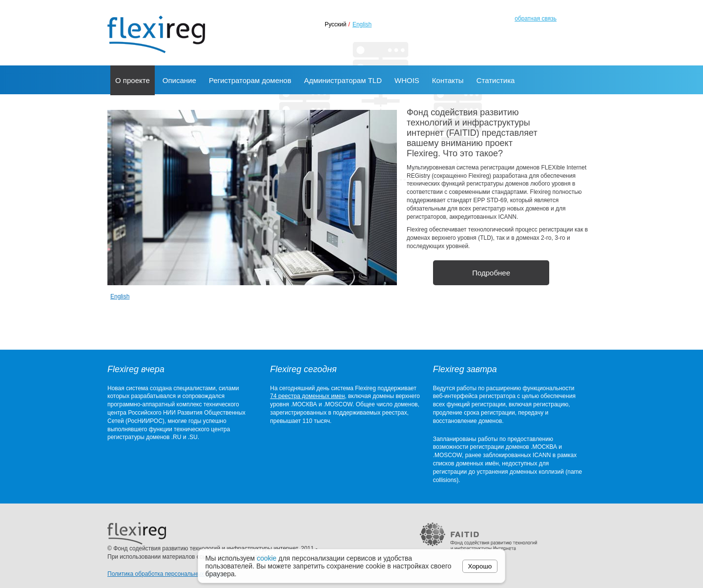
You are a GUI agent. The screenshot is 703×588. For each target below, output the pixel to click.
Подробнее (491, 273)
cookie (267, 558)
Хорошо (480, 566)
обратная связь (536, 19)
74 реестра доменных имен (307, 396)
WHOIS (407, 80)
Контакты (448, 80)
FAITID (478, 536)
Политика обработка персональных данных (167, 574)
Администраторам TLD (343, 80)
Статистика (496, 80)
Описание (179, 80)
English (362, 24)
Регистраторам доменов (250, 80)
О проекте (133, 80)
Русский (336, 24)
